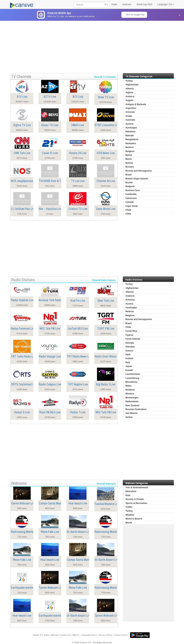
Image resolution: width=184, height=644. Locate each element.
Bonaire (130, 167)
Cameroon (131, 198)
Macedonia (131, 382)
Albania (129, 89)
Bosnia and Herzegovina (139, 171)
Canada (129, 202)
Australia (130, 120)
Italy (128, 362)
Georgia (130, 343)
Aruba (129, 116)
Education (131, 491)
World (129, 523)
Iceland (129, 358)
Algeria (129, 92)
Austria (129, 124)
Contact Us (65, 635)
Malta (128, 386)
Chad (128, 210)
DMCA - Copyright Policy (85, 635)
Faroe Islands (133, 339)
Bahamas (130, 131)
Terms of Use (121, 635)
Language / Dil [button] (166, 4)
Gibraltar (130, 347)
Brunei (129, 182)
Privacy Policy (106, 635)
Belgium (130, 151)
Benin (129, 159)
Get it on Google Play (135, 15)
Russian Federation (136, 409)
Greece (129, 351)
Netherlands (132, 401)
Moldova (130, 390)
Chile (128, 214)
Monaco (130, 394)
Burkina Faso (133, 190)
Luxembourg (132, 378)
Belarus (130, 147)
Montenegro (132, 398)
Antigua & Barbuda (136, 104)
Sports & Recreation (136, 503)
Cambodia (131, 194)
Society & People (135, 499)
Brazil (128, 175)
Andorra (130, 96)
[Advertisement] (92, 45)
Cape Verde (132, 206)
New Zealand (132, 405)
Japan (129, 366)
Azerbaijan (131, 128)
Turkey (129, 81)
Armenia (130, 112)
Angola (129, 100)
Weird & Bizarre (134, 519)
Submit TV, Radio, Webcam (46, 635)
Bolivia (129, 163)
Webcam (127, 4)
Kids (128, 495)
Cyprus (129, 335)
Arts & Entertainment (137, 487)
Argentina (131, 108)
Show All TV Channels (105, 77)
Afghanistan (132, 85)
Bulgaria (130, 186)
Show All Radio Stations (104, 280)
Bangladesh (132, 139)
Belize (129, 155)
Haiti (128, 354)
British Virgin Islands (137, 179)
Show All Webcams (106, 484)
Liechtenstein (133, 374)
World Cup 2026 (144, 4)
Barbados (131, 143)
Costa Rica (131, 331)
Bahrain (130, 135)
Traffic (129, 507)
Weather (130, 515)
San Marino (132, 413)
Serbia (129, 417)
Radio (114, 4)
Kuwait (129, 370)
